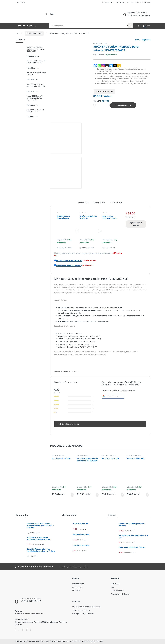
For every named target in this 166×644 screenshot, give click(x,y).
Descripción (99, 203)
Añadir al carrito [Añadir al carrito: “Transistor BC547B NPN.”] (72, 495)
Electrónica (83, 213)
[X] (107, 66)
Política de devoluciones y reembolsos (86, 607)
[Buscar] (131, 26)
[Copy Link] (119, 66)
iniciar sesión (112, 390)
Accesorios (83, 203)
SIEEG (19, 641)
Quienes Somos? (117, 591)
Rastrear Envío (133, 2)
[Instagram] (103, 66)
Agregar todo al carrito (136, 224)
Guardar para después (104, 91)
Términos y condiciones (81, 610)
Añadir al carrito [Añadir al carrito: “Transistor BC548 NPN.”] (122, 495)
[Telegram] (111, 66)
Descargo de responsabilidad (83, 613)
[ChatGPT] (115, 66)
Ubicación (146, 2)
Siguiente (146, 40)
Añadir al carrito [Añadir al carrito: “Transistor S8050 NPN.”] (147, 495)
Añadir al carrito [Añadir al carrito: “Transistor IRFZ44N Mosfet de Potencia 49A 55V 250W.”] (97, 495)
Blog (113, 587)
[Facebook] (95, 66)
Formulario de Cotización (120, 594)
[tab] (83, 204)
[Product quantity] (101, 105)
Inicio (52, 14)
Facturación (107, 2)
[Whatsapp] (99, 66)
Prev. (138, 40)
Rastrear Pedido (78, 584)
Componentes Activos (34, 33)
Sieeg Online (20, 2)
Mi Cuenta (120, 2)
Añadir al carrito (124, 105)
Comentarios (117, 203)
